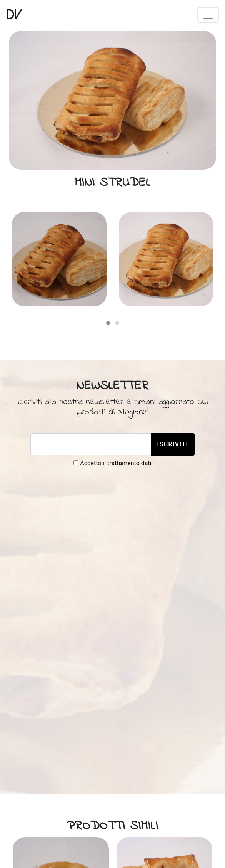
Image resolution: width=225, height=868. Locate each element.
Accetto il (112, 463)
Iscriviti (173, 444)
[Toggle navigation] (208, 15)
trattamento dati (129, 463)
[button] (108, 323)
